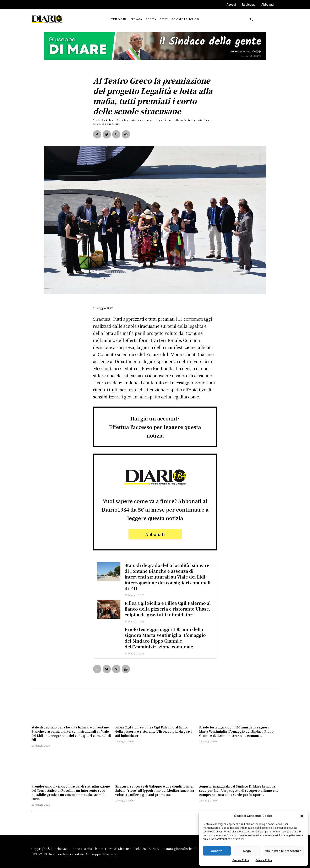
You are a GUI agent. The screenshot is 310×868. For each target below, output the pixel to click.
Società (98, 120)
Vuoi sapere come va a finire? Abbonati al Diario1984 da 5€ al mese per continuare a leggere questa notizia (155, 509)
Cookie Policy (241, 860)
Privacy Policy (264, 860)
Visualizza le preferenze (283, 851)
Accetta (217, 851)
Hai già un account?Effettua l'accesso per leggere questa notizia (155, 427)
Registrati (249, 5)
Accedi (231, 5)
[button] (302, 816)
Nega (247, 851)
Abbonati (268, 5)
